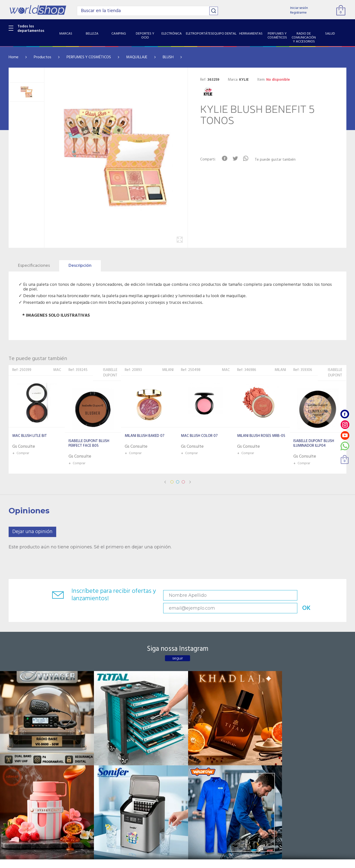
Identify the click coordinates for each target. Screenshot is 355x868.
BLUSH (168, 57)
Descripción (80, 266)
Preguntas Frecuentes (139, 745)
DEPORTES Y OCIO (24, 757)
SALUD (14, 808)
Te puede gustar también (280, 160)
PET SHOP (17, 827)
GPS (12, 821)
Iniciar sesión (299, 8)
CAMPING (17, 751)
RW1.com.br (194, 862)
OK (312, 595)
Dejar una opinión (32, 532)
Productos (43, 57)
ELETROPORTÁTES (24, 770)
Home (14, 57)
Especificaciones (34, 266)
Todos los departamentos (31, 29)
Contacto (129, 751)
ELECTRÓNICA (20, 764)
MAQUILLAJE (137, 57)
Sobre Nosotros (78, 751)
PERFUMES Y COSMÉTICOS (89, 57)
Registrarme (298, 13)
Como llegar (75, 757)
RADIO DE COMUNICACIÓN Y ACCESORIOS (32, 799)
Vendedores (131, 757)
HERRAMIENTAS (22, 783)
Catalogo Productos (82, 745)
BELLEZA (16, 745)
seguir (178, 647)
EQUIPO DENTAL (22, 777)
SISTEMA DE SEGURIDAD (29, 814)
